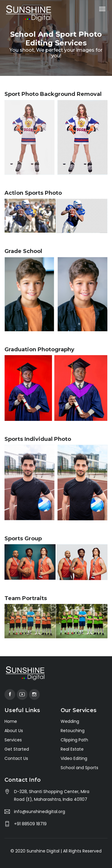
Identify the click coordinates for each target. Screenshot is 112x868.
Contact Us (16, 758)
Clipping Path (74, 740)
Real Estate (72, 749)
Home (11, 721)
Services (13, 740)
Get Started (17, 749)
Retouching (73, 731)
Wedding (70, 721)
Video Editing (74, 758)
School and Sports (79, 768)
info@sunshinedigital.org (40, 812)
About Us (14, 731)
